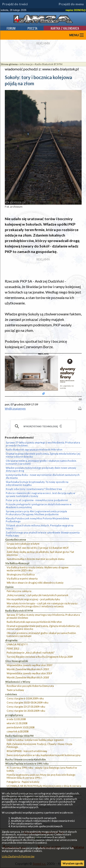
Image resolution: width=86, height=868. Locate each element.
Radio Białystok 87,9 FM (49, 64)
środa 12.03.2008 (16, 719)
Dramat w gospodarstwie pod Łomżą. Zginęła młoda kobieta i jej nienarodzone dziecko (43, 627)
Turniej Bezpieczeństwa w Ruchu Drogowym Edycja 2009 (40, 657)
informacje (26, 64)
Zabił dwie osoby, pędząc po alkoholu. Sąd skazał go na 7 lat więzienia (40, 553)
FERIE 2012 (13, 648)
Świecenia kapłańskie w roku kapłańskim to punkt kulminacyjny (44, 755)
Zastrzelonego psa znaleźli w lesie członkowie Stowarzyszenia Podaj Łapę (43, 534)
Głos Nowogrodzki (17, 661)
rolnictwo (11, 694)
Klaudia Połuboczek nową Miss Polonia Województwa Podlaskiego (37, 520)
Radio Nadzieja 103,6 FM (19, 736)
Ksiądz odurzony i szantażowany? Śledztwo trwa (34, 489)
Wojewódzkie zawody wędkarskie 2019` (30, 673)
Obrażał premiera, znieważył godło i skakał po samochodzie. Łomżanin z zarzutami (42, 634)
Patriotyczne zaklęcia (19, 591)
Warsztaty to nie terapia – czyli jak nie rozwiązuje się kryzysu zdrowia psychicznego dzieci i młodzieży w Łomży (42, 605)
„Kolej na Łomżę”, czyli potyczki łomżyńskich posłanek (37, 595)
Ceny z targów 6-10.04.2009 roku (25, 698)
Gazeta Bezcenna (16, 540)
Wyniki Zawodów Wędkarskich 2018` (28, 677)
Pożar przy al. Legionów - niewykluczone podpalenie (37, 500)
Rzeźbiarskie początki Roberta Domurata (30, 686)
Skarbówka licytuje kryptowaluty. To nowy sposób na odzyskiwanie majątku (37, 483)
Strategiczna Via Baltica (21, 574)
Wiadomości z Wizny (18, 682)
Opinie (9, 587)
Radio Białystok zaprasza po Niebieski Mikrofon (34, 622)
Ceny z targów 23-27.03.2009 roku (26, 707)
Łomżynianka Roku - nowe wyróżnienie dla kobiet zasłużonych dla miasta (43, 476)
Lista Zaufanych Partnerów (18, 856)
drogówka (11, 640)
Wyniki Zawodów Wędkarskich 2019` (28, 669)
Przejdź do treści (15, 4)
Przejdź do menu (71, 4)
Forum (11, 28)
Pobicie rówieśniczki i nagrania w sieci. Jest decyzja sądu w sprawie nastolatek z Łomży (40, 495)
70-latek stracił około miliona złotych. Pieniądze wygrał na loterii (40, 527)
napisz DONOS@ (76, 10)
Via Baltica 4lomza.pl (17, 563)
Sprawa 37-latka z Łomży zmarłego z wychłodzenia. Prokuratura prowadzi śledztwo (43, 616)
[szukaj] (43, 426)
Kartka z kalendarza (65, 28)
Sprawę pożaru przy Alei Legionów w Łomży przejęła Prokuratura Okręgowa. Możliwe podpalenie (36, 513)
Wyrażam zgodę (73, 863)
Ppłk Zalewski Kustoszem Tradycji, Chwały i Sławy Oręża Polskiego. (39, 745)
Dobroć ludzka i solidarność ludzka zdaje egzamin (35, 740)
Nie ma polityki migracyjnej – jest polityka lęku (33, 599)
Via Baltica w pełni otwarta (22, 578)
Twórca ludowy (15, 690)
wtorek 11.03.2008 (17, 723)
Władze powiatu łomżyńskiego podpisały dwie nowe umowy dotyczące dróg (41, 469)
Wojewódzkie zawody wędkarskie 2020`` (30, 665)
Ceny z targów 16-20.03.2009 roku (26, 711)
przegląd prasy (14, 715)
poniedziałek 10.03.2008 (21, 727)
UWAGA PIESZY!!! (17, 644)
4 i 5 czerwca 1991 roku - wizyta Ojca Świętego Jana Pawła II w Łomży (42, 769)
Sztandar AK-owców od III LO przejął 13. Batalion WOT (38, 548)
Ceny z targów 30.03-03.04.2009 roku (28, 702)
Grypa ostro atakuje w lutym (23, 544)
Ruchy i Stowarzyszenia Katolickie (25, 759)
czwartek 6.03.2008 (18, 731)
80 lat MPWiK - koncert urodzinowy (27, 751)
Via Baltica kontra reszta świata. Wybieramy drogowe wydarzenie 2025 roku (38, 569)
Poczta (32, 28)
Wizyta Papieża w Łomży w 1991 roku (27, 764)
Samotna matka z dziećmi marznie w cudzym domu (36, 559)
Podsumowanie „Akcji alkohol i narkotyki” (31, 653)
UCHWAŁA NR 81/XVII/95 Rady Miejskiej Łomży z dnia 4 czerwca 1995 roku (44, 787)
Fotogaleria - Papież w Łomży (23, 782)
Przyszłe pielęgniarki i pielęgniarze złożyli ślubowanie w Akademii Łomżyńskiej (39, 506)
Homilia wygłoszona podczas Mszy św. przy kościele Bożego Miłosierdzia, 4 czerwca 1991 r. (41, 776)
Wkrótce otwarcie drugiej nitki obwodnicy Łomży (35, 583)
